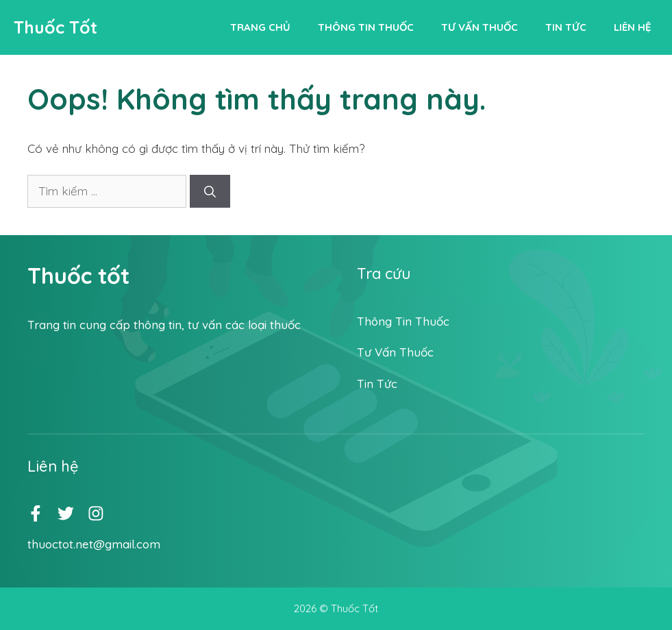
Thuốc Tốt (55, 27)
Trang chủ (260, 27)
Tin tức (566, 27)
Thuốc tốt (78, 276)
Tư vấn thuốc (480, 27)
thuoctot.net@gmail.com (94, 544)
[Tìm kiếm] (210, 191)
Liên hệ (633, 27)
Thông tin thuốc (366, 27)
